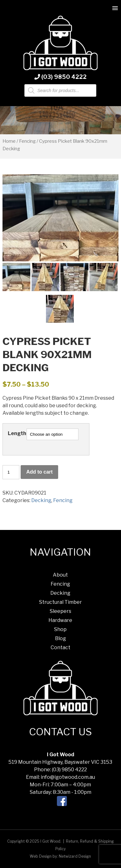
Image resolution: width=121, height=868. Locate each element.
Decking (41, 500)
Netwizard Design (75, 856)
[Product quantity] (11, 472)
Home (9, 141)
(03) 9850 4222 (61, 77)
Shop (60, 629)
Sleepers (61, 611)
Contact (61, 647)
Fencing (27, 141)
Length (17, 433)
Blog (61, 638)
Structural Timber (61, 602)
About (60, 575)
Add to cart (39, 472)
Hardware (60, 620)
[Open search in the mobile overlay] (60, 90)
